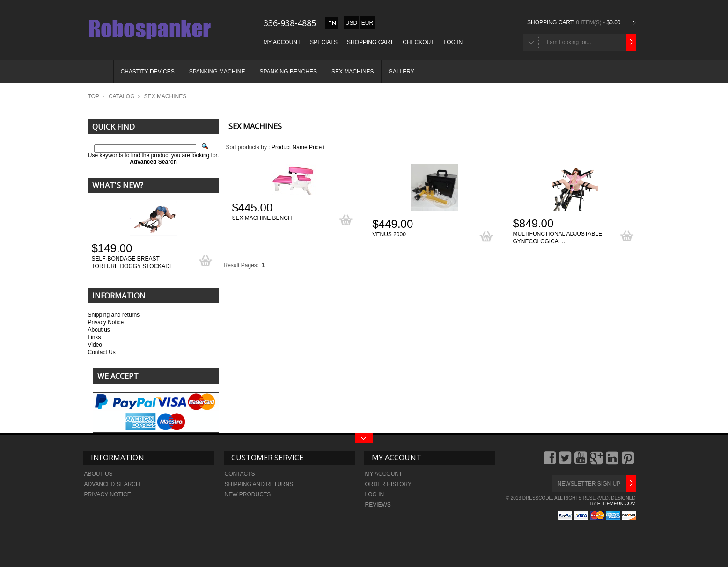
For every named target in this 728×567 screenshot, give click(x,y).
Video (95, 345)
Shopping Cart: (551, 22)
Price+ (317, 147)
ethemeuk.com (617, 504)
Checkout (418, 42)
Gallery (401, 72)
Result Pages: (241, 265)
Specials (324, 42)
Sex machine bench (262, 218)
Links (95, 337)
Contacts (240, 474)
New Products (248, 494)
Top (94, 96)
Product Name (290, 147)
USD (351, 23)
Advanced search (112, 484)
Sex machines (353, 72)
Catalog (122, 96)
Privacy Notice (106, 322)
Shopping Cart (370, 42)
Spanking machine (217, 72)
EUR (367, 23)
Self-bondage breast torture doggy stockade (132, 262)
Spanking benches (288, 72)
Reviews (378, 505)
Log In (453, 42)
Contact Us (102, 352)
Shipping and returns (114, 315)
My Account (282, 42)
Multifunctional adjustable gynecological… (558, 238)
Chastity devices (148, 72)
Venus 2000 (389, 234)
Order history (389, 484)
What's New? (118, 185)
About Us (99, 474)
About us (99, 330)
